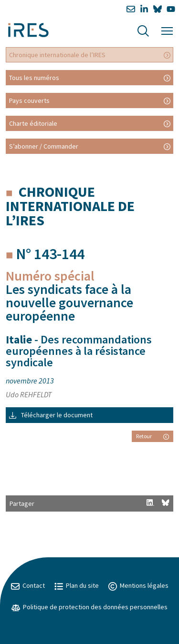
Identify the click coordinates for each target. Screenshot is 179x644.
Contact (28, 585)
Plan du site (77, 585)
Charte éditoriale (33, 123)
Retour (153, 436)
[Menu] (167, 30)
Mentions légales (138, 585)
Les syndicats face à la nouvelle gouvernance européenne (69, 302)
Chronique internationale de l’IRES (57, 55)
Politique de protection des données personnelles (89, 607)
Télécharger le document (51, 415)
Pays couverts (29, 101)
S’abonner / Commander (44, 146)
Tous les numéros (34, 78)
